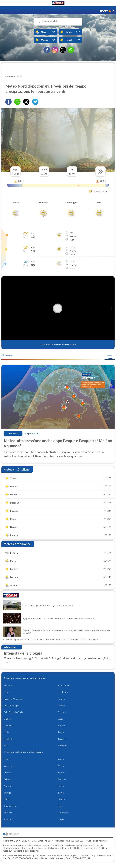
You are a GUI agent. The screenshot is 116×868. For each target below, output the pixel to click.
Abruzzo (62, 725)
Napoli (7, 799)
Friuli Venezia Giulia (13, 712)
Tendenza (13, 433)
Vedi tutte (110, 357)
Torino (7, 759)
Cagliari (62, 819)
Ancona (8, 786)
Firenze (62, 786)
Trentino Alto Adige (13, 699)
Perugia (8, 793)
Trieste (7, 779)
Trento (7, 773)
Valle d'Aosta (64, 685)
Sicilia (7, 745)
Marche (62, 706)
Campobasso (10, 806)
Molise (7, 732)
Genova (8, 766)
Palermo (8, 819)
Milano (61, 766)
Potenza (8, 813)
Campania (9, 725)
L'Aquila (62, 799)
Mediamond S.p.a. (28, 855)
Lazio (61, 719)
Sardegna (62, 745)
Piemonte (9, 685)
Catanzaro (63, 813)
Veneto (62, 699)
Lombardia (63, 692)
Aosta (61, 759)
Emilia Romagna (11, 706)
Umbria (7, 719)
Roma (61, 793)
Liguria (7, 692)
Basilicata (9, 739)
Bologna (62, 779)
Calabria (62, 739)
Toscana (62, 712)
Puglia (61, 732)
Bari (60, 806)
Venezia (62, 773)
